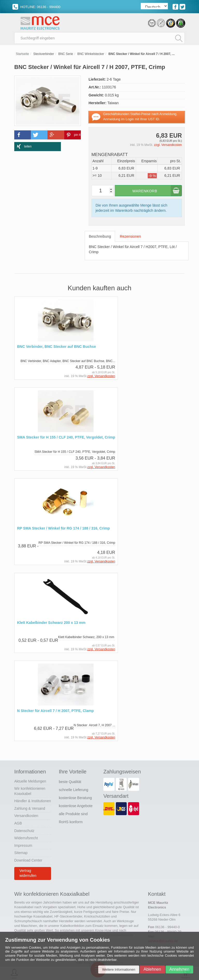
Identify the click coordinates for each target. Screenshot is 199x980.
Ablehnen (152, 969)
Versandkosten (26, 816)
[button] (23, 136)
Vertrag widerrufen (28, 874)
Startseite (22, 55)
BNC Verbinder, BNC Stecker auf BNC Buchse (56, 348)
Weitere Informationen (119, 970)
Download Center (28, 861)
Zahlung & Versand (30, 809)
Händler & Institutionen (33, 801)
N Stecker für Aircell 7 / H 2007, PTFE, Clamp (55, 711)
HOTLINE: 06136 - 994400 (36, 7)
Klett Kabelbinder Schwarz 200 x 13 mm (51, 623)
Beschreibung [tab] (100, 238)
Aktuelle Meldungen (30, 782)
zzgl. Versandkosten (168, 146)
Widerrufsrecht (26, 838)
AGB (18, 824)
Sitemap (21, 854)
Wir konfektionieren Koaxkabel (30, 792)
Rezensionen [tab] (130, 238)
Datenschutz (24, 831)
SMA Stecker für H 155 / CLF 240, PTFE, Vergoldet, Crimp (66, 438)
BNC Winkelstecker (91, 55)
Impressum (23, 846)
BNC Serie (66, 55)
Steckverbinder (44, 55)
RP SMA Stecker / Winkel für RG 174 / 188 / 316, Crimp (63, 529)
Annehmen (179, 969)
